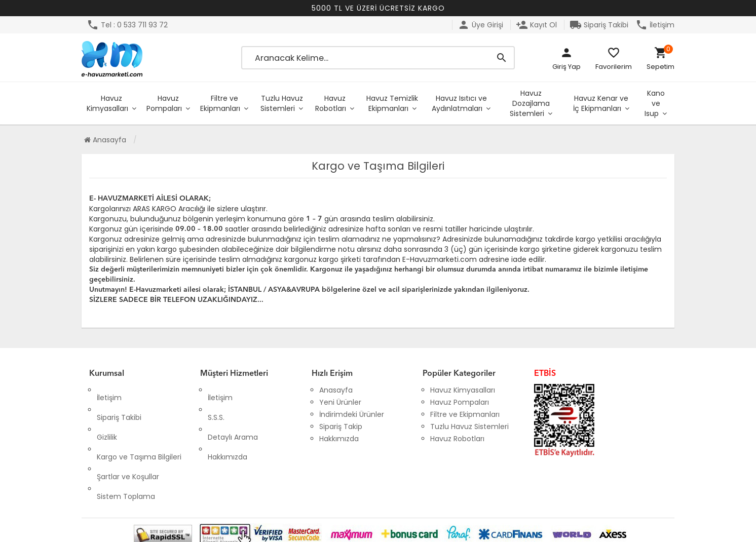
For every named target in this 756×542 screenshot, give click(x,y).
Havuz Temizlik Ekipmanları (392, 103)
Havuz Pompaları (164, 103)
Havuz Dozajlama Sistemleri (530, 103)
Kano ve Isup (655, 103)
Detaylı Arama (233, 414)
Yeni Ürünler (340, 402)
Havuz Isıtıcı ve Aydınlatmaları (459, 103)
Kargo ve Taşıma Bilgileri (139, 427)
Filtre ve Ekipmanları (220, 103)
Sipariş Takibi (599, 25)
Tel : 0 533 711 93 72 (127, 25)
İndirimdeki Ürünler (352, 414)
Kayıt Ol (536, 25)
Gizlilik (107, 414)
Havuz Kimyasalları (107, 103)
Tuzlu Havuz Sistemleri (282, 103)
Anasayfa (105, 140)
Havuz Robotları (331, 103)
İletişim (655, 25)
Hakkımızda (228, 427)
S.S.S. (216, 402)
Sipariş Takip (341, 427)
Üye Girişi (480, 25)
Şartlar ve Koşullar (128, 439)
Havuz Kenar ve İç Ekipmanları (601, 103)
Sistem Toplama (126, 451)
